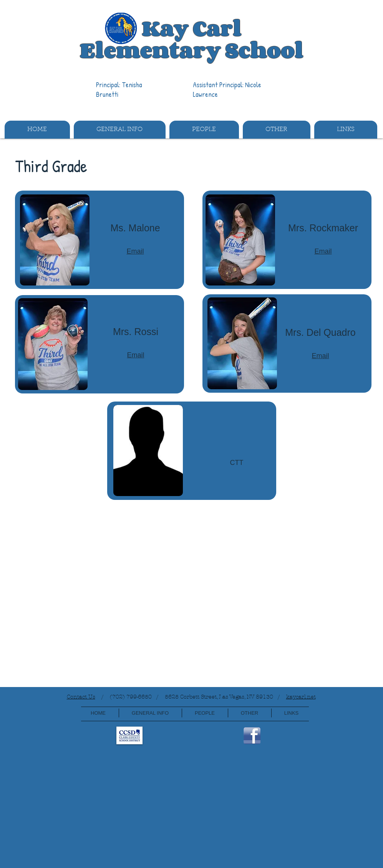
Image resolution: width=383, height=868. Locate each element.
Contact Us (81, 697)
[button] (120, 130)
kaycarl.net (301, 697)
